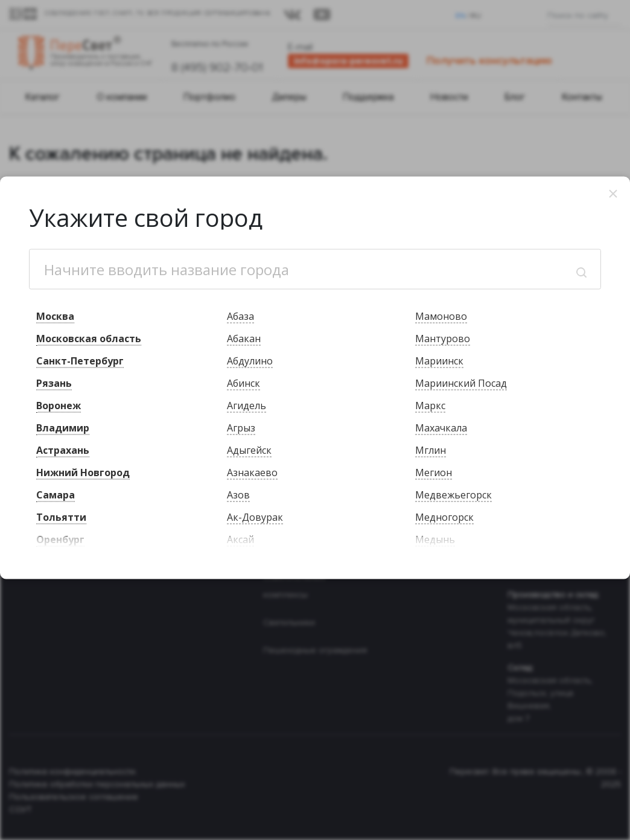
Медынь (435, 539)
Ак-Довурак (255, 517)
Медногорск (444, 517)
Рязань (54, 383)
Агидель (247, 406)
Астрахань (63, 450)
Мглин (431, 450)
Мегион (434, 472)
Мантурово (443, 339)
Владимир (63, 428)
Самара (56, 495)
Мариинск (439, 361)
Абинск (243, 383)
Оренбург (60, 539)
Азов (238, 495)
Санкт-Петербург (80, 361)
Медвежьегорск (453, 495)
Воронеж (59, 406)
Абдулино (250, 361)
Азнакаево (252, 472)
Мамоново (441, 316)
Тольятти (61, 517)
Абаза (240, 316)
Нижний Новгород (83, 472)
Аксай (240, 539)
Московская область (89, 339)
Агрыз (241, 428)
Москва (55, 316)
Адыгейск (249, 450)
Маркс (430, 406)
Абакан (244, 339)
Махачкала (441, 428)
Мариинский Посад (461, 383)
